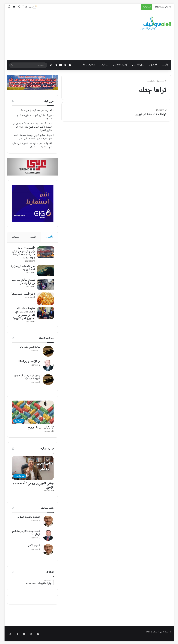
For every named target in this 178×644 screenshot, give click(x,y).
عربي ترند (49, 101)
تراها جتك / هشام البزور (151, 114)
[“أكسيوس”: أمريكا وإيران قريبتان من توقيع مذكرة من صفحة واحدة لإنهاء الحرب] (45, 253)
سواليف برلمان (88, 65)
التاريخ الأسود (34, 548)
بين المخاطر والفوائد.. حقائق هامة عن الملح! (34, 117)
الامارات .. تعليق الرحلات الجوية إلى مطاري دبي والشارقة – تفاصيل (32, 145)
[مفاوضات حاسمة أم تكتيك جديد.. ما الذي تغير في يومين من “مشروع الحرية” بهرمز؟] (45, 315)
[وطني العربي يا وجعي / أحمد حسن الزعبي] (33, 471)
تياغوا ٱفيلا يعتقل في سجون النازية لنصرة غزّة (27, 380)
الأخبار (154, 65)
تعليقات (16, 237)
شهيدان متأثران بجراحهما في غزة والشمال (26, 284)
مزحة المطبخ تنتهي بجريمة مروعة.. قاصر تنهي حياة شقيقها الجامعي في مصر (33, 137)
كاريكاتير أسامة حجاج (41, 430)
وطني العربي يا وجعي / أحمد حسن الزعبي (33, 488)
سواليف (105, 65)
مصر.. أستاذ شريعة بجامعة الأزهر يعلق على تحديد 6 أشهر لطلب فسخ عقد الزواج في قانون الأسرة (32, 127)
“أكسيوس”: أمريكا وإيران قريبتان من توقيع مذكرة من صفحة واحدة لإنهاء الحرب (23, 254)
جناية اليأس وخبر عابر (30, 350)
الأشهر (33, 237)
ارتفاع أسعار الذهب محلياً (25, 298)
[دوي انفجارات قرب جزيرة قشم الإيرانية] (45, 271)
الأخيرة (50, 237)
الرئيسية (165, 65)
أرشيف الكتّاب (121, 65)
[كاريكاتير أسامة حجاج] (33, 415)
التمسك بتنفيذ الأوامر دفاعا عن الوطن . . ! (26, 536)
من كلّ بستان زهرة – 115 (29, 364)
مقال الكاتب (139, 65)
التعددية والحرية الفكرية (29, 520)
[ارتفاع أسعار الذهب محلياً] (45, 301)
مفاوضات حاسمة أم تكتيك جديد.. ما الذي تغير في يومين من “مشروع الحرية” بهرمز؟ (23, 315)
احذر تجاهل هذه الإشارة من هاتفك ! (35, 111)
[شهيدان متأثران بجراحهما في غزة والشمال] (45, 285)
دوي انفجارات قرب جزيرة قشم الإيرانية (25, 269)
